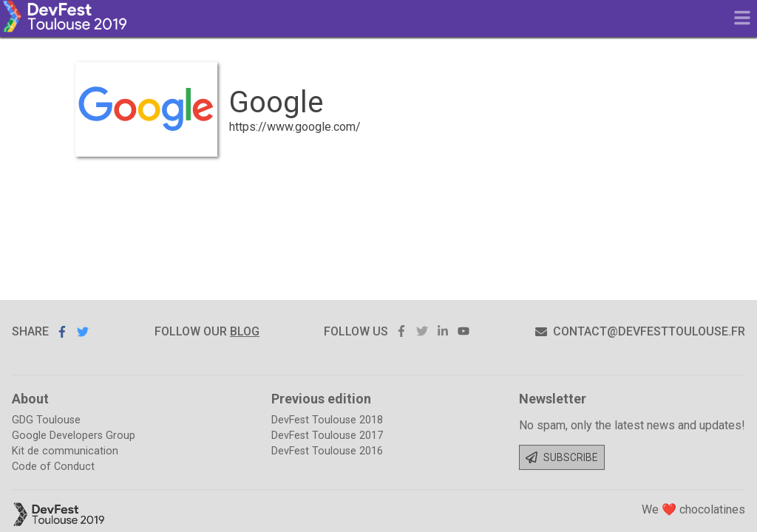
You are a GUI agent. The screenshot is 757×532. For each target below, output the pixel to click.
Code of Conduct (53, 467)
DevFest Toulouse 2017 (327, 436)
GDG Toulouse (46, 420)
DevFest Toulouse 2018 (327, 420)
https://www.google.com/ (295, 127)
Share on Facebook (62, 332)
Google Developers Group (74, 436)
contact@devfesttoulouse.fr (640, 331)
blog (245, 331)
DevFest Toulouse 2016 (327, 451)
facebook (401, 331)
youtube (464, 331)
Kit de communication (65, 451)
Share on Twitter (83, 331)
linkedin (443, 331)
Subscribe (562, 457)
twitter (422, 331)
